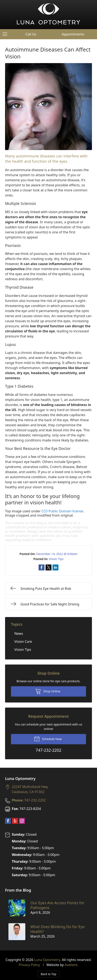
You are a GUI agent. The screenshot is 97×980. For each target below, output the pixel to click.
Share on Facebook (42, 567)
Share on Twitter (48, 567)
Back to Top (48, 974)
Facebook (8, 821)
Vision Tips (56, 559)
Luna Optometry (47, 960)
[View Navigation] (6, 34)
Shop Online (48, 691)
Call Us (31, 34)
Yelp (15, 821)
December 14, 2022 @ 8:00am (57, 554)
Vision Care (23, 642)
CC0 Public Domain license (62, 511)
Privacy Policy (29, 965)
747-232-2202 (29, 800)
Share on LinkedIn (55, 567)
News (19, 633)
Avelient (71, 965)
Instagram (22, 821)
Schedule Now (48, 739)
